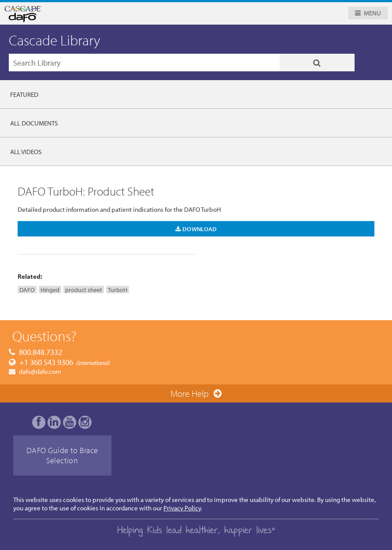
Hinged (50, 290)
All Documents (34, 123)
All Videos (26, 152)
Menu (372, 13)
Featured (24, 94)
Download (196, 229)
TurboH (118, 290)
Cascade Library (55, 40)
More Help (190, 393)
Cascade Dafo (108, 14)
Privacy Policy (182, 508)
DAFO (27, 290)
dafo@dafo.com (40, 371)
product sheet (84, 290)
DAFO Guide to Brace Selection (62, 455)
